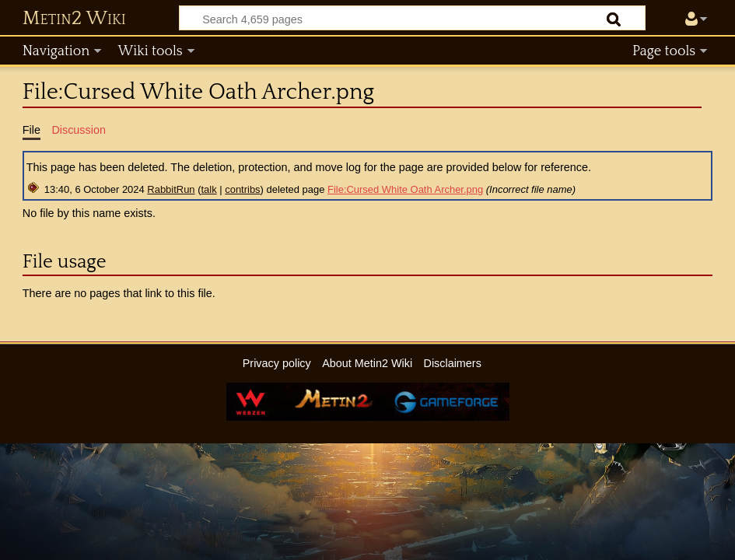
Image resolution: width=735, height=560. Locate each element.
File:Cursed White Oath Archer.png (405, 189)
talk (209, 189)
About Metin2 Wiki (367, 363)
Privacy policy (277, 363)
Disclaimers (452, 363)
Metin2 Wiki (74, 19)
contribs (242, 189)
